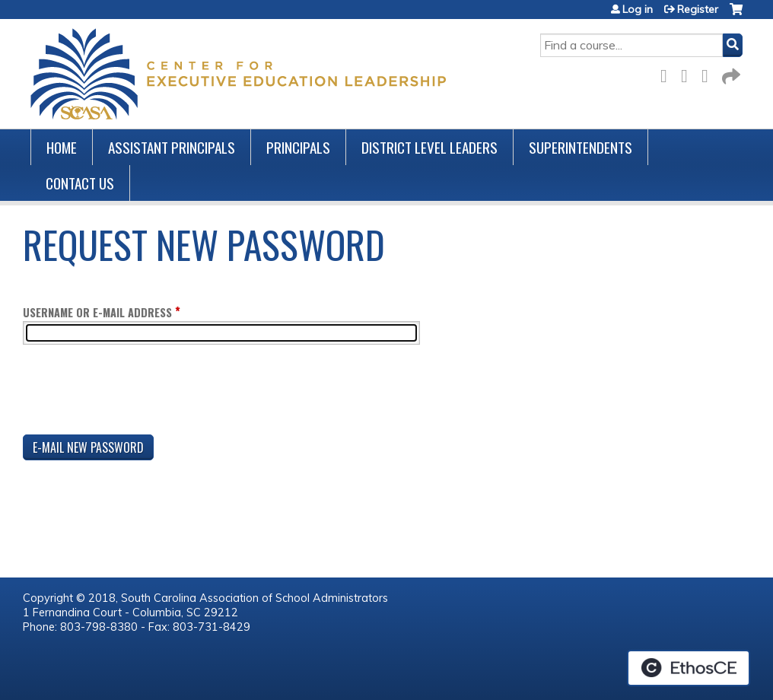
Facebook (668, 73)
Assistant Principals (172, 147)
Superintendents (581, 147)
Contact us (80, 183)
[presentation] (138, 393)
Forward (730, 73)
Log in (638, 9)
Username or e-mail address (97, 312)
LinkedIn (709, 73)
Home (62, 147)
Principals (298, 147)
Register (698, 9)
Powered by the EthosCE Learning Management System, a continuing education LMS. (689, 668)
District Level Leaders (429, 147)
